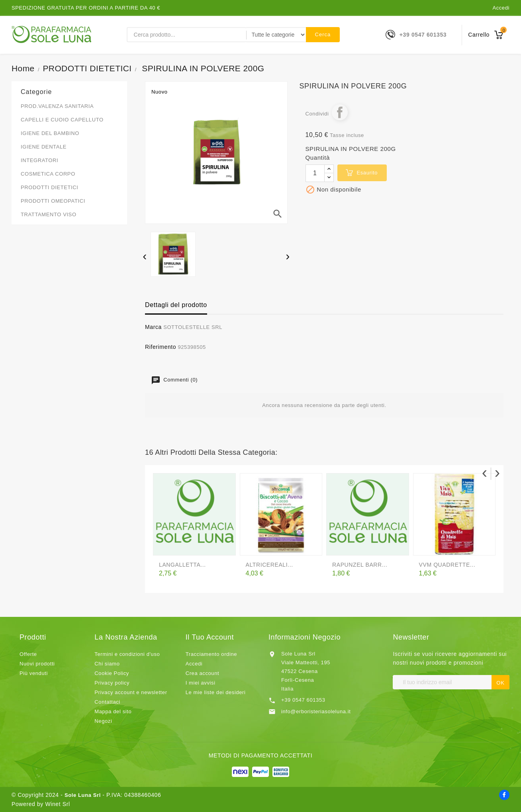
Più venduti (34, 673)
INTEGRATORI (39, 160)
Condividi (340, 112)
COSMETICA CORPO (48, 174)
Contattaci (107, 702)
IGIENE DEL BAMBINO (50, 133)
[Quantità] (315, 173)
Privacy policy (112, 683)
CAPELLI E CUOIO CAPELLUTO (62, 120)
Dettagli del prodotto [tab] (176, 305)
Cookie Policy (112, 673)
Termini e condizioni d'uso (127, 654)
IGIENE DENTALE (44, 147)
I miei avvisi (201, 683)
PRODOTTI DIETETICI (49, 187)
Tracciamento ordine (211, 654)
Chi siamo (107, 664)
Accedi (501, 8)
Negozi (103, 721)
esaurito (367, 173)
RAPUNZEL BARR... (360, 565)
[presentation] (145, 257)
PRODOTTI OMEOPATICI (53, 201)
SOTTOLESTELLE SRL (193, 327)
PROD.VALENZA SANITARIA (57, 106)
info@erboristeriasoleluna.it (316, 711)
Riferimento (161, 347)
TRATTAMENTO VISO (49, 214)
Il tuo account (210, 637)
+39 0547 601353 (423, 35)
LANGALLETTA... (182, 565)
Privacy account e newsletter (131, 692)
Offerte (28, 654)
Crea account (203, 673)
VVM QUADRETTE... (447, 565)
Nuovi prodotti (37, 664)
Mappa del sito (113, 711)
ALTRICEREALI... (269, 565)
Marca (153, 327)
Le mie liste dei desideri (216, 692)
